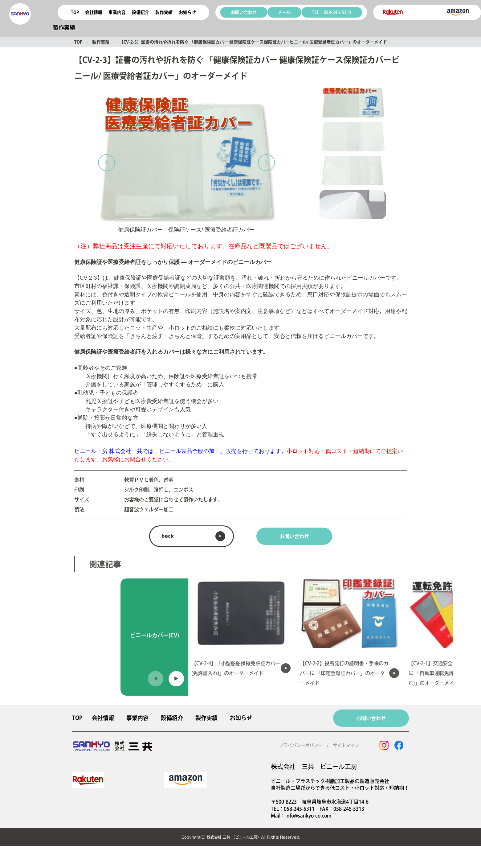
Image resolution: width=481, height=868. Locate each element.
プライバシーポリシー (301, 745)
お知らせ (187, 12)
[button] (106, 163)
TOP (75, 12)
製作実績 (101, 42)
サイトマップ (346, 745)
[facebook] (399, 745)
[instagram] (384, 745)
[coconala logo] (20, 14)
